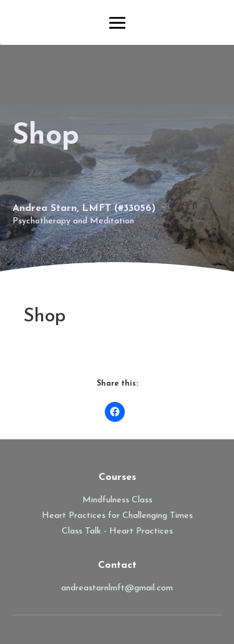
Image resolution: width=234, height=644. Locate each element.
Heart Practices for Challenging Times (117, 516)
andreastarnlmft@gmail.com (117, 588)
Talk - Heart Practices (129, 531)
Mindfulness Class (117, 500)
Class (73, 531)
